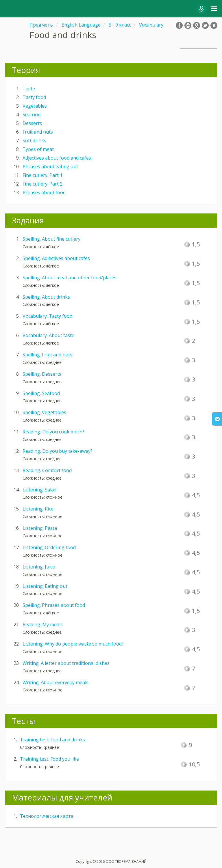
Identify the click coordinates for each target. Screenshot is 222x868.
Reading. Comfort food (47, 470)
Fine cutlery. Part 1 (42, 175)
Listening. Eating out (45, 586)
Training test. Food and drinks (52, 740)
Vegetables (35, 106)
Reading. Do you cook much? (53, 432)
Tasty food (34, 97)
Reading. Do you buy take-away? (58, 451)
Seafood (32, 115)
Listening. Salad (39, 490)
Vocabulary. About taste (48, 335)
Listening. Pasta (40, 528)
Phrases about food (44, 192)
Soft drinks (34, 141)
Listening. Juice (39, 567)
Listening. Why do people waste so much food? (73, 644)
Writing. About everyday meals (55, 682)
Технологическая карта (47, 816)
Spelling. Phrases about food (54, 605)
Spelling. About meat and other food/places (70, 278)
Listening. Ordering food (49, 547)
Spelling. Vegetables (44, 412)
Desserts (32, 123)
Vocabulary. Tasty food (47, 316)
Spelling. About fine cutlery (51, 239)
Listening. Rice (38, 509)
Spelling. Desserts (42, 374)
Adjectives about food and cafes (57, 158)
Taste (29, 89)
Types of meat (38, 149)
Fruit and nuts (38, 132)
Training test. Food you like (49, 759)
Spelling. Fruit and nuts (47, 355)
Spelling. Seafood (41, 393)
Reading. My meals (43, 624)
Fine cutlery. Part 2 (42, 184)
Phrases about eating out (50, 167)
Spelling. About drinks (46, 297)
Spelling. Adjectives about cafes (56, 258)
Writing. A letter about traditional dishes (66, 663)
